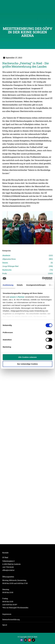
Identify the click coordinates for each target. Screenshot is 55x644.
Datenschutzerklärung (11, 619)
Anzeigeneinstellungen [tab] (36, 285)
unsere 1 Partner (17, 297)
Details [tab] (20, 285)
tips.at (5, 625)
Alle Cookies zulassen (27, 357)
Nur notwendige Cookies (27, 364)
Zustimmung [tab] (8, 285)
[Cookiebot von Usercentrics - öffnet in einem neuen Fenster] (42, 278)
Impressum (7, 614)
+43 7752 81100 (8, 567)
